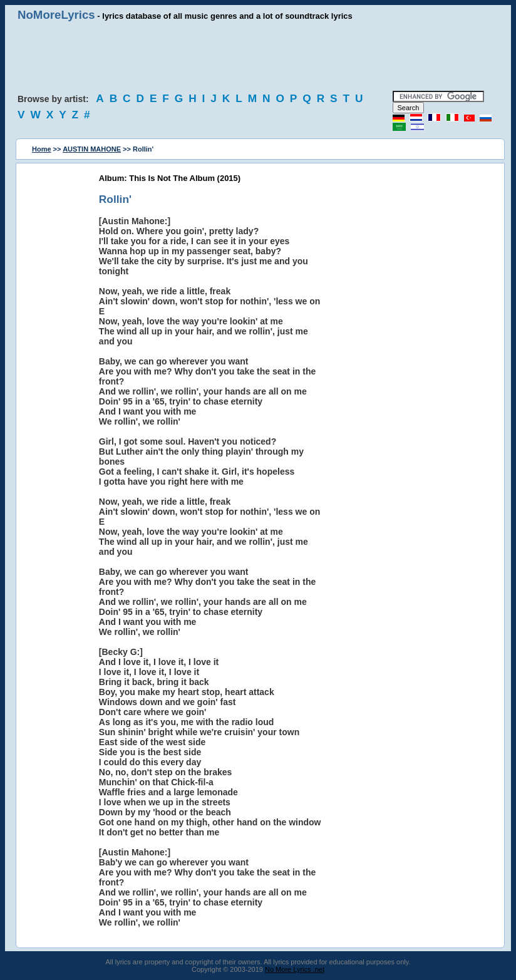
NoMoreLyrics (56, 15)
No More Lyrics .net (295, 969)
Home (42, 149)
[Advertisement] (258, 56)
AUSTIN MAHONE (92, 149)
